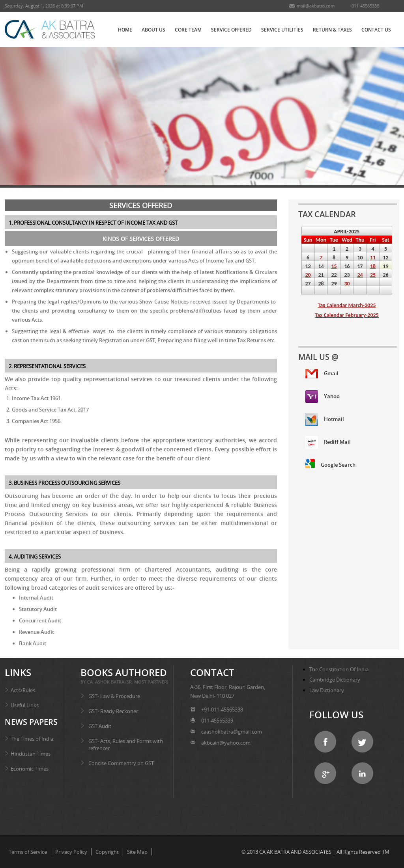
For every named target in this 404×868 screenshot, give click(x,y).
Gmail (322, 374)
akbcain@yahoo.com (226, 743)
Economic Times (30, 769)
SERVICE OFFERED (231, 30)
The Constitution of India (339, 669)
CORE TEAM (188, 30)
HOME (125, 30)
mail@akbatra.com (316, 6)
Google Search (330, 464)
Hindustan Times (31, 754)
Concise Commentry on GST (121, 763)
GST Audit (100, 726)
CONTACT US (376, 30)
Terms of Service (28, 852)
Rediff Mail (328, 442)
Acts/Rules (23, 690)
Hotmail (325, 419)
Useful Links (25, 705)
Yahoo (323, 397)
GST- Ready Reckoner (113, 711)
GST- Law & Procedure (114, 696)
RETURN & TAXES (332, 30)
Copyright (107, 852)
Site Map (137, 852)
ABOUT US (153, 30)
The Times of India (32, 739)
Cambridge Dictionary (335, 680)
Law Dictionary (327, 690)
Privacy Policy (71, 852)
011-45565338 (365, 6)
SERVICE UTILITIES (282, 30)
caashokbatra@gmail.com (231, 732)
